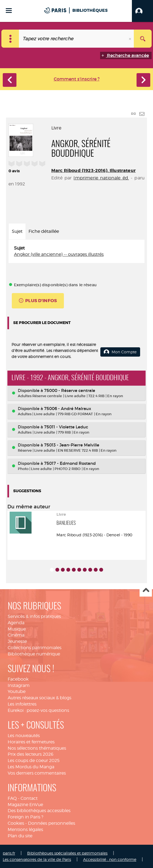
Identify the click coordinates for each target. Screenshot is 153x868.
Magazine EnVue (25, 805)
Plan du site (20, 836)
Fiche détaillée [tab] (44, 231)
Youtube (17, 691)
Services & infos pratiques (34, 616)
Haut (146, 591)
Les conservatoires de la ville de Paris (37, 859)
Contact (29, 798)
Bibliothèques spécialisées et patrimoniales (67, 853)
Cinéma (16, 635)
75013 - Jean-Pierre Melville (72, 445)
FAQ (12, 798)
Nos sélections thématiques (37, 748)
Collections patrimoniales (35, 648)
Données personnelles (52, 823)
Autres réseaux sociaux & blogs (39, 698)
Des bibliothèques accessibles (39, 811)
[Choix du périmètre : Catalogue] (10, 39)
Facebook (18, 679)
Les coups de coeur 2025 (34, 760)
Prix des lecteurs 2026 (31, 754)
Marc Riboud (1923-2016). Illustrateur (93, 171)
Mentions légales (25, 830)
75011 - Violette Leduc (66, 427)
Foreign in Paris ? (25, 817)
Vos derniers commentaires (37, 773)
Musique (17, 629)
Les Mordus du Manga (31, 767)
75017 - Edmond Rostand (70, 463)
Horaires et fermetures (31, 742)
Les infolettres (22, 704)
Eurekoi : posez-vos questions (38, 710)
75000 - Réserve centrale (70, 390)
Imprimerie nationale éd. (101, 178)
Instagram (19, 685)
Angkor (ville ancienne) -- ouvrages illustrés (59, 254)
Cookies (16, 823)
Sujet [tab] (17, 231)
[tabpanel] (76, 251)
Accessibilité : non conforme (110, 859)
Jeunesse (17, 641)
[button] (142, 11)
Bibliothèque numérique (34, 654)
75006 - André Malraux (68, 409)
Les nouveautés (24, 736)
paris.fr (9, 853)
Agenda (16, 623)
